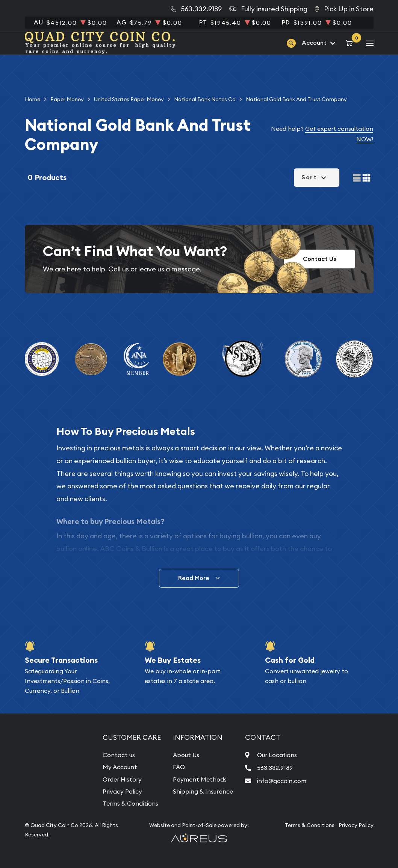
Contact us (119, 755)
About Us (186, 755)
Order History (122, 779)
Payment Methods (200, 779)
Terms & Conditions (130, 803)
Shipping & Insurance (203, 791)
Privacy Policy (122, 791)
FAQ (179, 767)
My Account (120, 767)
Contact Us (319, 259)
